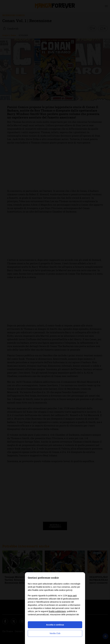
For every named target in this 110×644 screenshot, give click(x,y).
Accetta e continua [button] (55, 625)
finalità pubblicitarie (57, 611)
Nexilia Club (55, 633)
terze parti (72, 596)
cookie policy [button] (66, 590)
